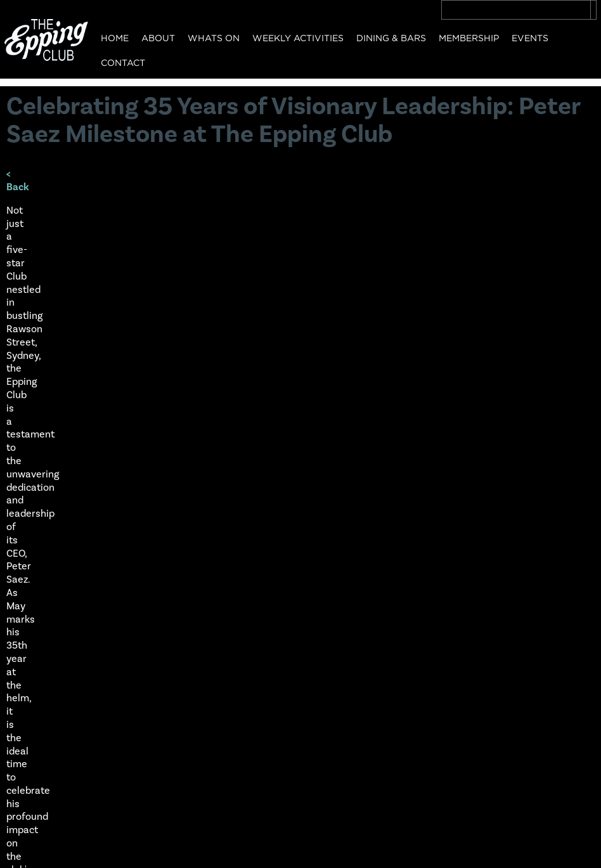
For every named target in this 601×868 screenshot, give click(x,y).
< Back (21, 180)
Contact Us (34, 791)
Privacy (24, 851)
